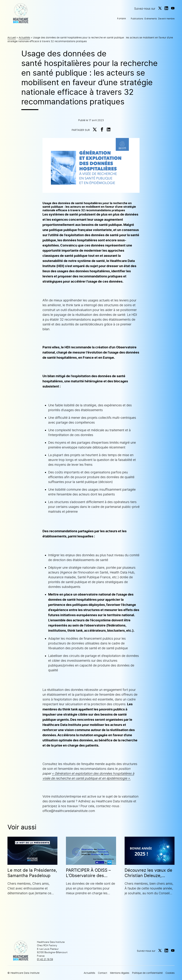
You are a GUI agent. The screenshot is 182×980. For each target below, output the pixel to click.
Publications (137, 19)
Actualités (24, 37)
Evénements (151, 19)
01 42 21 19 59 (45, 959)
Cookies (170, 973)
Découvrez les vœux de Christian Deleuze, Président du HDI (148, 873)
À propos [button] (121, 18)
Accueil (12, 37)
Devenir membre (166, 19)
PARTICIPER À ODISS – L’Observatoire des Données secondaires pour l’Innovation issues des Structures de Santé (91, 873)
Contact (103, 973)
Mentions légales (120, 973)
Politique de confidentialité (147, 973)
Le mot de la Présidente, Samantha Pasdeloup (32, 873)
